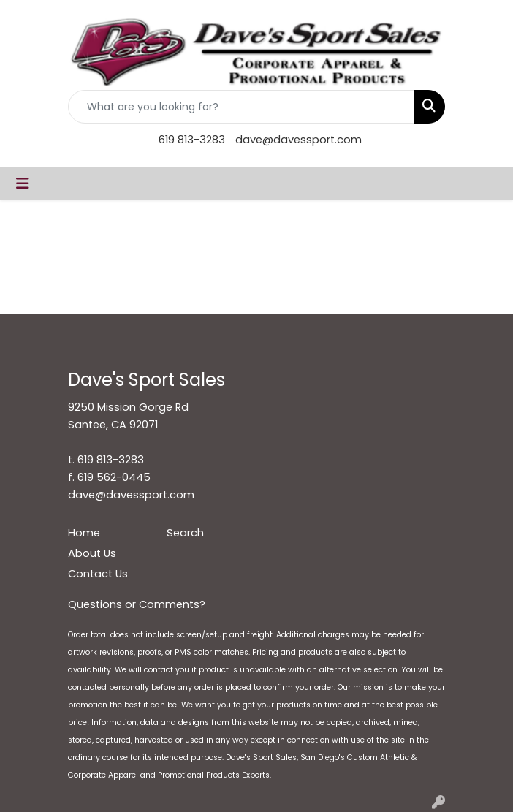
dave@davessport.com (299, 140)
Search (185, 533)
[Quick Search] (241, 107)
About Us (92, 553)
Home (84, 533)
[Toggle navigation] (23, 183)
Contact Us (98, 574)
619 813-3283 (192, 140)
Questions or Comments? (137, 604)
